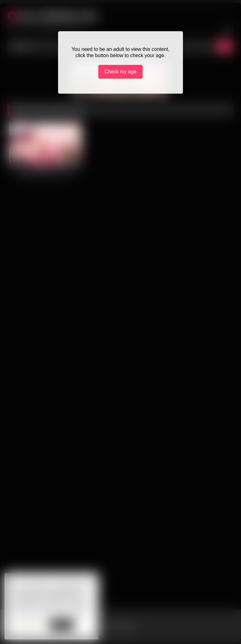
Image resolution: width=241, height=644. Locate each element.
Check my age (120, 72)
